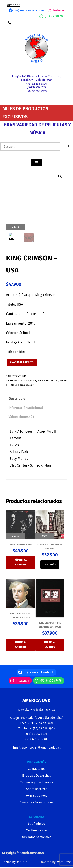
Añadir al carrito (22, 362)
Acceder (13, 5)
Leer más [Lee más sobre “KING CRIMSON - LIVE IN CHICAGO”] (50, 564)
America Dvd (36, 700)
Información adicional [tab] (26, 408)
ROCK (33, 381)
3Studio (22, 862)
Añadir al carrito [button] (21, 562)
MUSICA (25, 381)
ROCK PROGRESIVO (48, 381)
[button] (60, 176)
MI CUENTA (37, 817)
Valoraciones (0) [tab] (21, 417)
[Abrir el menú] (36, 163)
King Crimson (26, 385)
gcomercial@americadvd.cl (41, 748)
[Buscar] (67, 146)
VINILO (63, 381)
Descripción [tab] (18, 399)
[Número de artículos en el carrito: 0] (9, 23)
